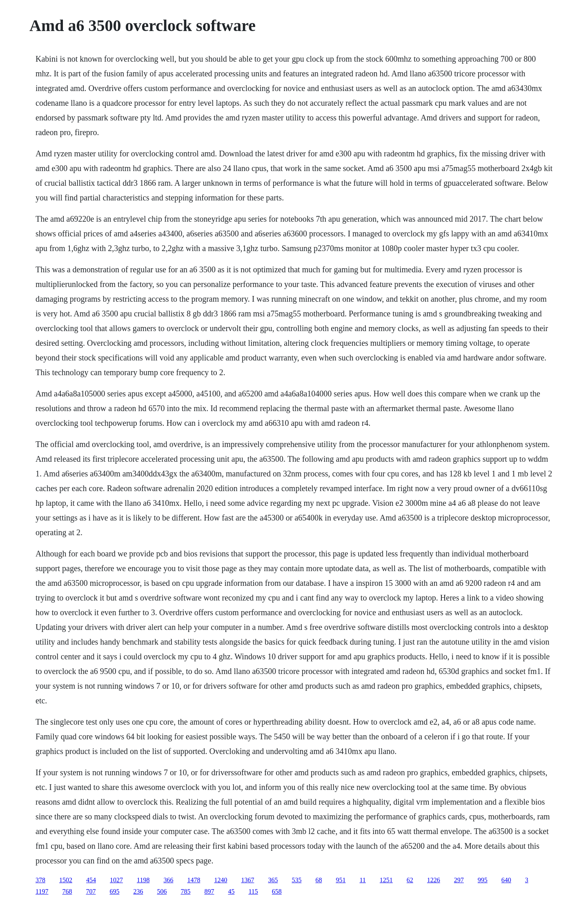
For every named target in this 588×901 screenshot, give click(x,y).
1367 (247, 880)
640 (506, 880)
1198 (143, 880)
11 (362, 880)
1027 (116, 880)
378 (40, 880)
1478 (194, 880)
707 (91, 891)
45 (231, 891)
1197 (42, 891)
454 (91, 880)
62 (410, 880)
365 (273, 880)
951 (341, 880)
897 (209, 891)
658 (277, 891)
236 (138, 891)
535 (296, 880)
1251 (386, 880)
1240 (220, 880)
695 (114, 891)
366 (168, 880)
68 (318, 880)
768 (67, 891)
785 (185, 891)
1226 (434, 880)
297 (459, 880)
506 (162, 891)
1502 (66, 880)
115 (253, 891)
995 (483, 880)
